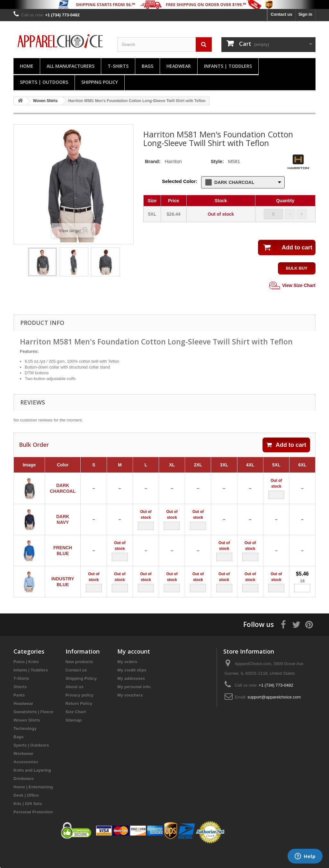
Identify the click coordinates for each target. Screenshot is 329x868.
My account (134, 669)
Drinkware (24, 797)
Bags (147, 66)
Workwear (23, 772)
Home (27, 66)
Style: (217, 161)
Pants (19, 713)
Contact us (281, 14)
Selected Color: (180, 181)
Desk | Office (26, 813)
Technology (25, 746)
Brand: (153, 161)
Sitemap (74, 738)
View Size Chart (292, 286)
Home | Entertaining (33, 805)
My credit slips (132, 688)
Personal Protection (33, 830)
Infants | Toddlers (228, 66)
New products (79, 680)
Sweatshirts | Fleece (33, 730)
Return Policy (79, 721)
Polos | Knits (26, 680)
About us (75, 705)
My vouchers (130, 713)
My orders (127, 680)
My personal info (134, 705)
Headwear (179, 66)
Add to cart (286, 445)
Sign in (305, 14)
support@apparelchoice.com (274, 715)
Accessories (26, 780)
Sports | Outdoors (44, 82)
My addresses (131, 696)
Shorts (20, 705)
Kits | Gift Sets (28, 822)
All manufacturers (71, 66)
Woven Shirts (27, 738)
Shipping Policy (100, 82)
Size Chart (76, 730)
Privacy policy (80, 713)
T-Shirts (118, 66)
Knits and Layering (32, 788)
